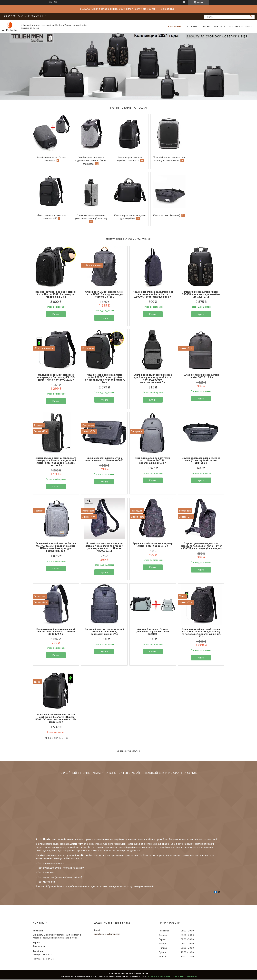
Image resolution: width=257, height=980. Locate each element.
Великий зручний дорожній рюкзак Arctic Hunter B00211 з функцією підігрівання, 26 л (56, 295)
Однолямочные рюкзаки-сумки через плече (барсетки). (51, 218)
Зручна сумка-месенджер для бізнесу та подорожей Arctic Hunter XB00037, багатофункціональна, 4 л (201, 546)
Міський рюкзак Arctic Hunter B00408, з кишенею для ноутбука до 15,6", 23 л (201, 295)
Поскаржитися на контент (159, 977)
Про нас (206, 26)
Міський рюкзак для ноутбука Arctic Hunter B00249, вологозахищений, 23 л (153, 461)
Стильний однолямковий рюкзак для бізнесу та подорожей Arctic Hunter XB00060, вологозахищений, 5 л (153, 379)
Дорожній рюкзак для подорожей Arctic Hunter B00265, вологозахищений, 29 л (104, 632)
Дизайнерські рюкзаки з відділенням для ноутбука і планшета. (90, 160)
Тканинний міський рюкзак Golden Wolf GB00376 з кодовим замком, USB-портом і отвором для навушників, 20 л (56, 548)
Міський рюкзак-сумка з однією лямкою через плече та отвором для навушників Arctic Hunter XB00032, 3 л (104, 548)
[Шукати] (251, 17)
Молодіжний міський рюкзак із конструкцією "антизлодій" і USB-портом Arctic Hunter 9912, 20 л (56, 378)
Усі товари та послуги (127, 751)
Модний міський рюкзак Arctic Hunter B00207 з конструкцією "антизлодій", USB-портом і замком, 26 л (104, 379)
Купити (56, 315)
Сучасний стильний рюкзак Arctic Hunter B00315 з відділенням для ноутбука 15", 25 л (104, 295)
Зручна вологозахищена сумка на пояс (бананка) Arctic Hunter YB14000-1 (201, 461)
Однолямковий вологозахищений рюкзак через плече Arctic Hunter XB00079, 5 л (56, 632)
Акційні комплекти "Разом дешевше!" (51, 159)
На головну (175, 26)
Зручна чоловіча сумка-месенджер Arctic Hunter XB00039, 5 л (153, 545)
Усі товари (191, 26)
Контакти (220, 26)
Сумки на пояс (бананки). (126, 215)
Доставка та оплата (240, 26)
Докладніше (168, 9)
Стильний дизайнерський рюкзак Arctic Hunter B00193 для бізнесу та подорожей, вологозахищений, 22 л (201, 633)
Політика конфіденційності (185, 977)
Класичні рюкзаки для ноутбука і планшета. (128, 159)
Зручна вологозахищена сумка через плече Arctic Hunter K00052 (104, 460)
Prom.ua (144, 974)
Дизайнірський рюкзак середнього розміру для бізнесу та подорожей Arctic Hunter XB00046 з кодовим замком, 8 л (56, 462)
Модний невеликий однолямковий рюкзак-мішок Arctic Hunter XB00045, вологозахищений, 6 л (153, 295)
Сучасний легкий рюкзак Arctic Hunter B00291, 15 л (201, 376)
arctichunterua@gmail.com (107, 934)
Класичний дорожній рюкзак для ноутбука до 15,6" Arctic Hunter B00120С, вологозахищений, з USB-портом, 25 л (56, 719)
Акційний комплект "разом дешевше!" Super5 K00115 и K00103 (153, 632)
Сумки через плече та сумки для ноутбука (90, 217)
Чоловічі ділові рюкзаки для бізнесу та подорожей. (167, 159)
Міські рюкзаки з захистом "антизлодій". (206, 159)
